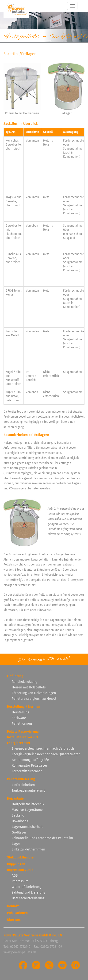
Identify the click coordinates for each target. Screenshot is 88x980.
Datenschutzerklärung (28, 898)
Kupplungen (16, 864)
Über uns (14, 920)
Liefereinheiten (23, 785)
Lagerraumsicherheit (27, 827)
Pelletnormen (22, 724)
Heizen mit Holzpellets (29, 687)
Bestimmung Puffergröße (30, 760)
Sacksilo (18, 815)
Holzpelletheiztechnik (28, 804)
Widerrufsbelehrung (27, 887)
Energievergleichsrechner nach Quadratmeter (46, 754)
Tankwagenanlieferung (29, 791)
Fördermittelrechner (27, 771)
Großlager (19, 832)
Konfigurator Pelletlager (29, 766)
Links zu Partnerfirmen (28, 849)
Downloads (20, 821)
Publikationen (17, 913)
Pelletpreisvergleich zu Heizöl (34, 699)
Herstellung (20, 712)
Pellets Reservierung (23, 732)
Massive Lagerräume (27, 810)
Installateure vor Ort (23, 737)
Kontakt (13, 906)
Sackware (19, 718)
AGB (15, 876)
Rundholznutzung (24, 682)
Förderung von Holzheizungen (34, 693)
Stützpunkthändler (21, 857)
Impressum (20, 881)
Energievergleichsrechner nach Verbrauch (43, 749)
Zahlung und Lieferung (28, 893)
